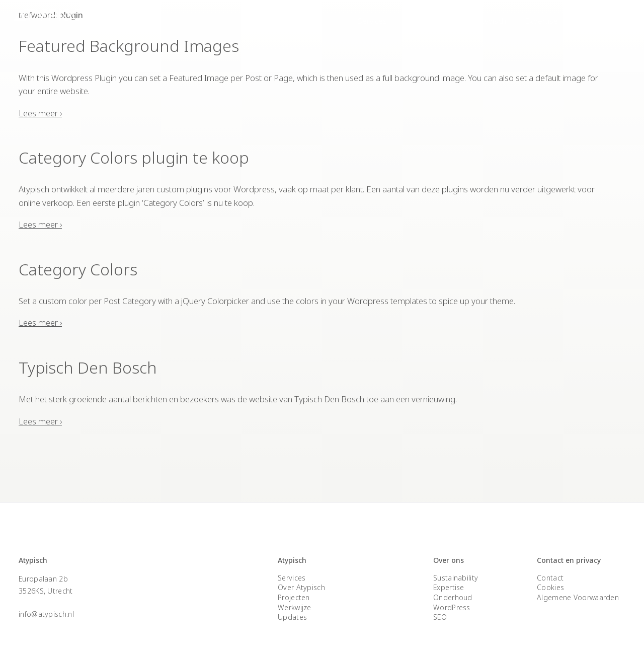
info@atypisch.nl (46, 602)
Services (372, 21)
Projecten (423, 21)
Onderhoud (453, 586)
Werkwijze (295, 596)
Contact (590, 21)
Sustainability (456, 566)
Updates (292, 606)
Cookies (550, 576)
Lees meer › (40, 110)
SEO (440, 606)
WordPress (452, 596)
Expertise (542, 21)
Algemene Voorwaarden (578, 586)
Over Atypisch (482, 21)
